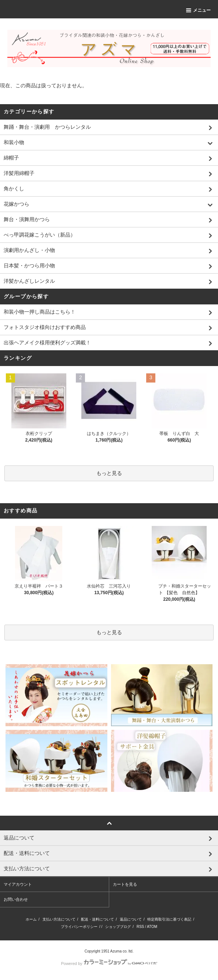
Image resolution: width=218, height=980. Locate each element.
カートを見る (125, 884)
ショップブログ (118, 927)
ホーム (31, 919)
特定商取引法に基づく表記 (169, 919)
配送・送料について (97, 919)
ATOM (152, 927)
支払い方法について (59, 919)
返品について (131, 919)
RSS (141, 927)
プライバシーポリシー (79, 927)
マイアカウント (18, 884)
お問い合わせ (16, 899)
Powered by (109, 963)
